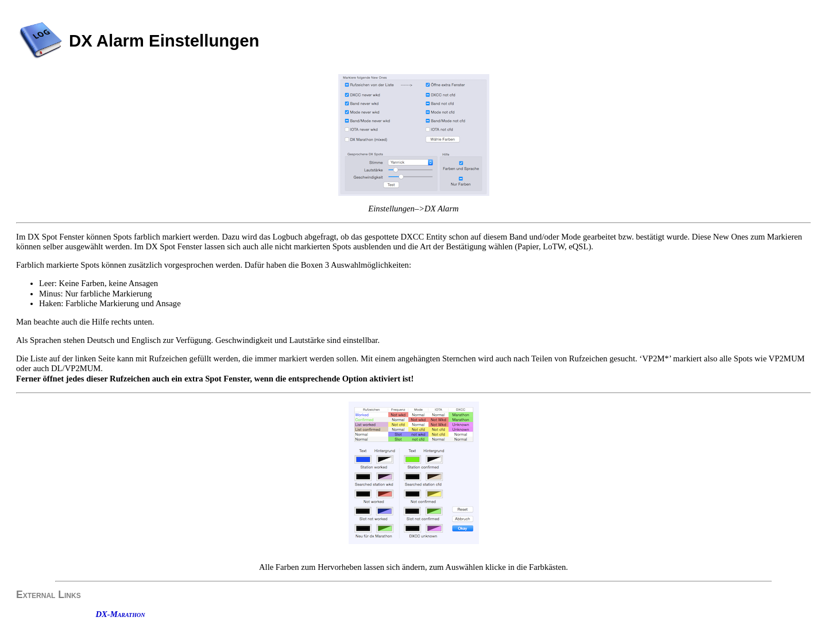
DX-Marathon (120, 614)
